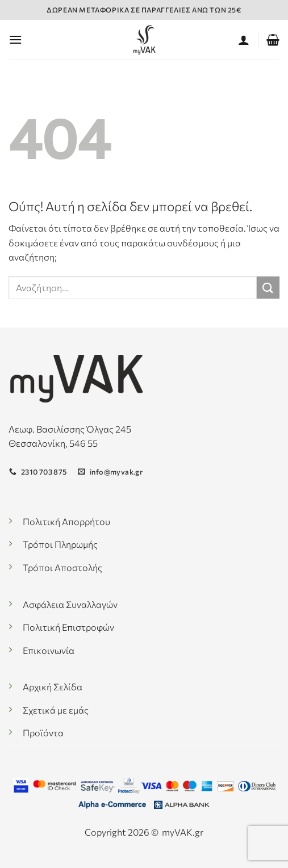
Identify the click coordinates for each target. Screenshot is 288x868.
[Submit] (268, 288)
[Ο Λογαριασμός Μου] (244, 40)
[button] (15, 39)
